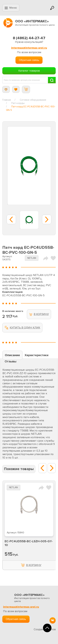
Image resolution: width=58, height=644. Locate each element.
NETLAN (32, 258)
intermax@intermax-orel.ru (29, 48)
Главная (7, 100)
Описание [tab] (12, 355)
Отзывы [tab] (11, 361)
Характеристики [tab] (37, 355)
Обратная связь (29, 60)
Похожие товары (19, 469)
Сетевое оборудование (33, 100)
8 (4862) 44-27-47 (29, 38)
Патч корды (18, 103)
